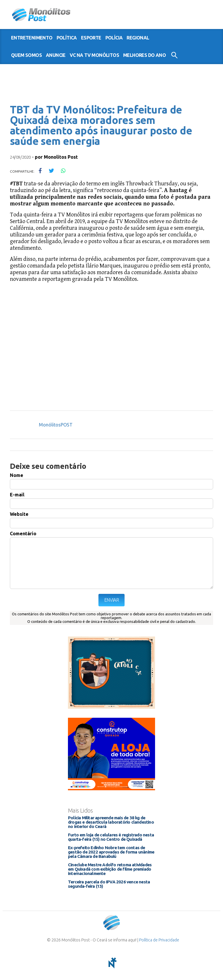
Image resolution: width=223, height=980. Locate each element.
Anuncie (56, 55)
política (67, 38)
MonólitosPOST (56, 425)
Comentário (23, 534)
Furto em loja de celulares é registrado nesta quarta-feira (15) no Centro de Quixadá (111, 837)
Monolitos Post (61, 157)
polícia (114, 38)
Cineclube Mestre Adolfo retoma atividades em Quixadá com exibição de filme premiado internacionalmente (110, 869)
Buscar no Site (174, 55)
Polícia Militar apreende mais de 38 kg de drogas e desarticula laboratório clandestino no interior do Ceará (111, 822)
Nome (17, 475)
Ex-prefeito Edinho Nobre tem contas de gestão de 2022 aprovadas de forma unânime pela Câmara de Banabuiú (111, 852)
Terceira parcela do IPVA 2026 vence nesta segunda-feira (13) (109, 884)
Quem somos (26, 55)
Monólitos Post (41, 15)
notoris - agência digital (111, 963)
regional (138, 38)
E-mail (17, 495)
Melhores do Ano (144, 55)
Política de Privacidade (159, 940)
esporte (91, 38)
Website (19, 514)
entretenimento (32, 38)
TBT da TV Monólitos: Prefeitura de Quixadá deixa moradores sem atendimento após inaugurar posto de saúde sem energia (101, 125)
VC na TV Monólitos (94, 55)
